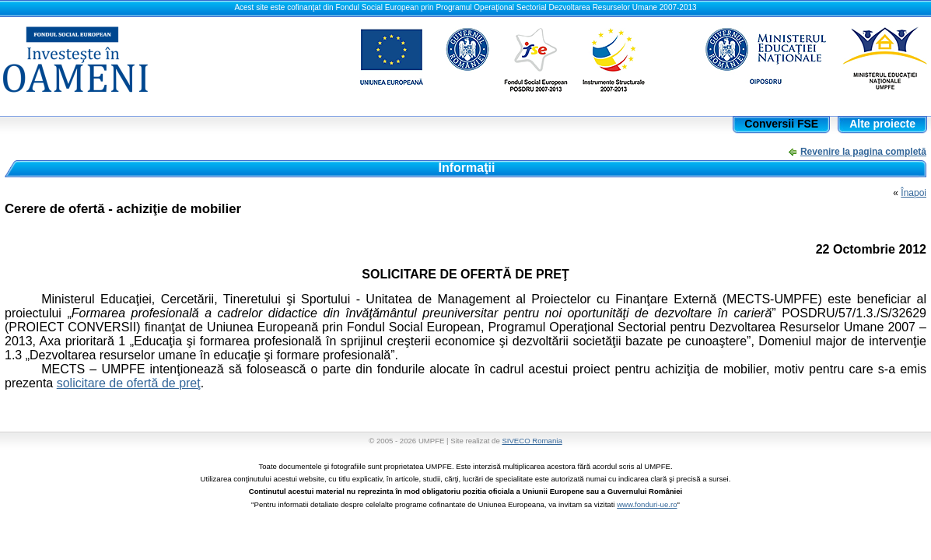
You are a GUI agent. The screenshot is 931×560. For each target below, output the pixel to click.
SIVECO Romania (532, 441)
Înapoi (913, 193)
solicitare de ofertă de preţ (129, 383)
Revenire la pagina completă (863, 152)
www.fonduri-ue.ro (647, 504)
